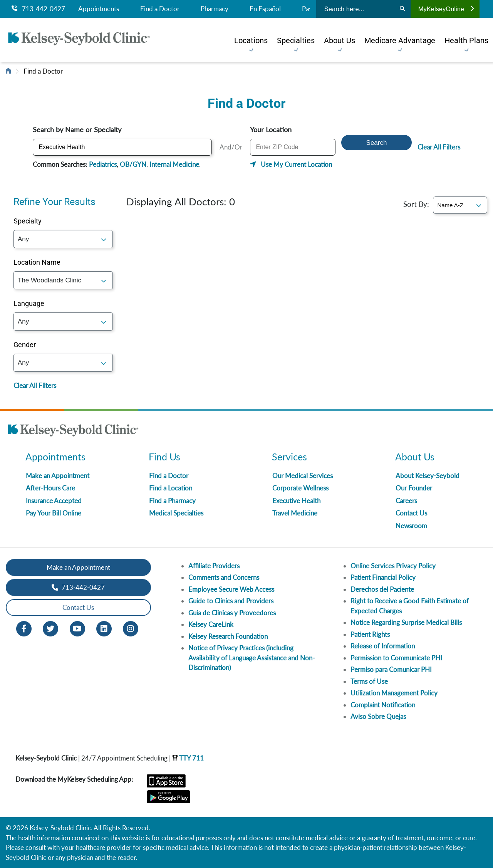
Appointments (99, 9)
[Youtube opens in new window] (77, 628)
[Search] (402, 9)
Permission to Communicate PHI (396, 658)
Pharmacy (215, 9)
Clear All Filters (441, 147)
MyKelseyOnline (446, 9)
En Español (265, 9)
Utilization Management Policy (394, 693)
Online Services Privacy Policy (393, 566)
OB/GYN (131, 164)
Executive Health (296, 501)
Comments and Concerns (224, 577)
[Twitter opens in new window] (50, 628)
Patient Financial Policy (383, 577)
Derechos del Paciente (382, 589)
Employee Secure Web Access (231, 589)
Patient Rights (370, 634)
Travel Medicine (295, 513)
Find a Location (171, 488)
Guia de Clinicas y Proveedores (232, 613)
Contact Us (411, 513)
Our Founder (414, 488)
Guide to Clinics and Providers (231, 601)
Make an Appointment (58, 476)
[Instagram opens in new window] (131, 628)
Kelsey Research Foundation (228, 636)
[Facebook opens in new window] (24, 628)
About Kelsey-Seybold (428, 476)
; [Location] (63, 280)
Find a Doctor (160, 9)
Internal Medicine (172, 164)
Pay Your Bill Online (54, 513)
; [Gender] (63, 363)
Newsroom (411, 526)
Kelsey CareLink (211, 624)
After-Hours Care (50, 488)
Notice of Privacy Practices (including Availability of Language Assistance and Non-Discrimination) (252, 658)
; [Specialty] (63, 239)
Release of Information (383, 646)
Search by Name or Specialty (75, 129)
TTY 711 (188, 758)
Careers (406, 501)
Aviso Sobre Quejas (378, 716)
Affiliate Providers (214, 566)
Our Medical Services (303, 476)
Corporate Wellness (300, 488)
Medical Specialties (176, 513)
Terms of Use (369, 681)
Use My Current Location (294, 164)
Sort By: (416, 204)
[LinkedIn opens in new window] (104, 628)
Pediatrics (101, 164)
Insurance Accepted (54, 501)
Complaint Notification (383, 705)
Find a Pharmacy (172, 501)
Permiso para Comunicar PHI (391, 669)
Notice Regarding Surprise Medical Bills (406, 622)
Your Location (268, 129)
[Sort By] (460, 205)
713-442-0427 (38, 9)
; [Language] (63, 322)
